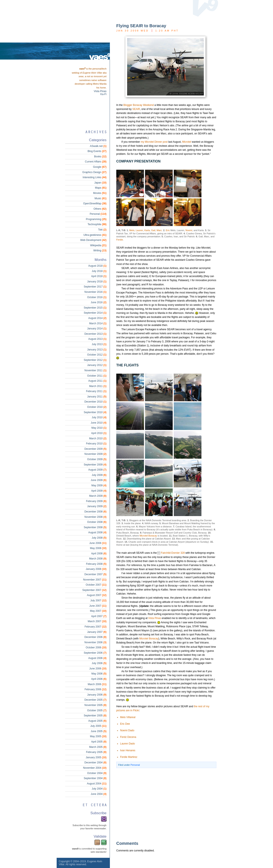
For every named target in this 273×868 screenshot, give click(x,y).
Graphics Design (94, 172)
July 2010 (99, 417)
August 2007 (97, 595)
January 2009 (97, 506)
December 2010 (96, 402)
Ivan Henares (128, 750)
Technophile (97, 224)
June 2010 (99, 423)
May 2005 (98, 736)
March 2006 (97, 684)
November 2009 (96, 454)
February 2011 (96, 391)
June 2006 (98, 669)
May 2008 (98, 548)
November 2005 (96, 705)
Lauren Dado (127, 744)
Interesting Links (95, 177)
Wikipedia (98, 245)
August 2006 (97, 658)
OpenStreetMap (95, 203)
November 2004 (95, 768)
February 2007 (96, 627)
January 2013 (97, 350)
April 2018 (99, 276)
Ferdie (120, 240)
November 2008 (96, 517)
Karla (147, 230)
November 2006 (96, 642)
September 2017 (95, 287)
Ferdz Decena (128, 737)
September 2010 (95, 412)
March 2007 (97, 621)
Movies (100, 193)
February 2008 (96, 564)
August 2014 (97, 318)
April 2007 (99, 616)
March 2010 (98, 438)
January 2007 (97, 632)
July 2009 (99, 475)
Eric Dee (125, 724)
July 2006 (99, 663)
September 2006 (95, 653)
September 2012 (95, 360)
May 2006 (99, 674)
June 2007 (98, 606)
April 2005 (99, 742)
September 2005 (95, 716)
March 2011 (98, 386)
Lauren (139, 230)
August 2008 (97, 532)
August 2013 (97, 339)
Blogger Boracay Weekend (139, 105)
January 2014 (97, 329)
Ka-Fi (103, 94)
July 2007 (98, 600)
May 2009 (99, 485)
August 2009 (97, 470)
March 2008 (98, 559)
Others (100, 209)
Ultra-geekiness (95, 235)
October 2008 (97, 522)
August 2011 (97, 381)
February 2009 (96, 501)
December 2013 (96, 334)
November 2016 (96, 292)
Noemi (189, 230)
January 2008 (96, 569)
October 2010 (97, 407)
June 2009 (99, 480)
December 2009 (96, 449)
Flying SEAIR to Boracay (141, 26)
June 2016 (99, 302)
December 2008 (96, 512)
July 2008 (99, 538)
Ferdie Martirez (129, 757)
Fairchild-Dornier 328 (173, 553)
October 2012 (97, 355)
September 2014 (95, 313)
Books (100, 157)
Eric (168, 230)
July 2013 (99, 344)
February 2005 (96, 752)
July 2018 (99, 271)
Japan (100, 183)
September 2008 (95, 527)
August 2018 (97, 266)
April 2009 (99, 491)
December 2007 (96, 574)
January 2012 (97, 365)
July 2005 (98, 726)
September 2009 (95, 465)
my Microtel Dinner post (154, 142)
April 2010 (99, 433)
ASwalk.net (98, 146)
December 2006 (96, 637)
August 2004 (97, 784)
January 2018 (97, 282)
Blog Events (97, 151)
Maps (101, 188)
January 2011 (97, 397)
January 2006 (97, 695)
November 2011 (96, 370)
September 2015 (95, 308)
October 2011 (97, 376)
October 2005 (97, 710)
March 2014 (98, 323)
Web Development (93, 240)
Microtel (187, 142)
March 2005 (98, 747)
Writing (100, 250)
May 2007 (98, 611)
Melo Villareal (128, 717)
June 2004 (99, 794)
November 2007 (95, 580)
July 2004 (99, 789)
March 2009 (98, 496)
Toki (102, 230)
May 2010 (99, 428)
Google (100, 167)
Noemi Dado (127, 730)
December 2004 (96, 763)
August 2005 (97, 721)
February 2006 (96, 689)
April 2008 (99, 554)
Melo (132, 230)
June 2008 (98, 543)
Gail (153, 230)
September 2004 (95, 778)
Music (101, 198)
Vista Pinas (155, 618)
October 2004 (97, 773)
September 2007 (94, 590)
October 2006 (96, 647)
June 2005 (99, 731)
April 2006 (99, 679)
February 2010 (96, 444)
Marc (159, 230)
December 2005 (96, 700)
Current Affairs (96, 162)
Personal (135, 765)
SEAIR (136, 109)
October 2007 (96, 585)
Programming (96, 219)
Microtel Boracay (148, 536)
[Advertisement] (160, 804)
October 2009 (97, 459)
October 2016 (97, 297)
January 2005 (96, 757)
